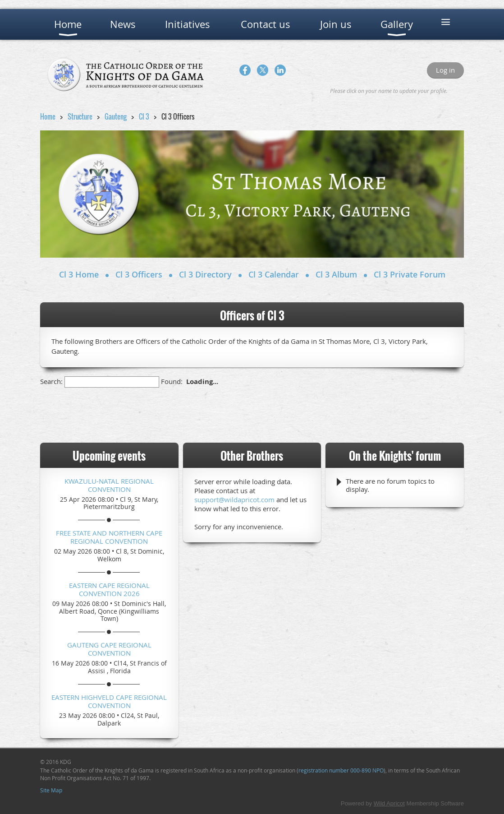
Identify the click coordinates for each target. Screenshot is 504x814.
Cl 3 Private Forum (410, 274)
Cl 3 (144, 116)
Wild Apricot (389, 803)
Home (48, 116)
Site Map (51, 790)
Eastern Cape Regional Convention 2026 (109, 589)
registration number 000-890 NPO (341, 770)
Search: (51, 381)
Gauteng (116, 116)
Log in (445, 70)
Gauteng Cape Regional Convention (109, 649)
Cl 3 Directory (205, 274)
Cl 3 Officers (139, 274)
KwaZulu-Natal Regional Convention (109, 485)
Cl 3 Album (336, 274)
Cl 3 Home (79, 274)
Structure (80, 116)
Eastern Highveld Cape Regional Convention (109, 701)
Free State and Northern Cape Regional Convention (109, 537)
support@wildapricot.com (234, 499)
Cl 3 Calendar (274, 274)
